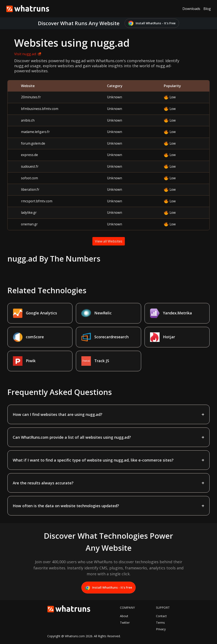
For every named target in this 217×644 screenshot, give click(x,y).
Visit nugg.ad (28, 54)
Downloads (191, 9)
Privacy (161, 629)
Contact (161, 616)
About (124, 616)
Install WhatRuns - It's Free (152, 23)
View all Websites (109, 241)
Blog (207, 9)
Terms (160, 623)
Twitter (125, 623)
